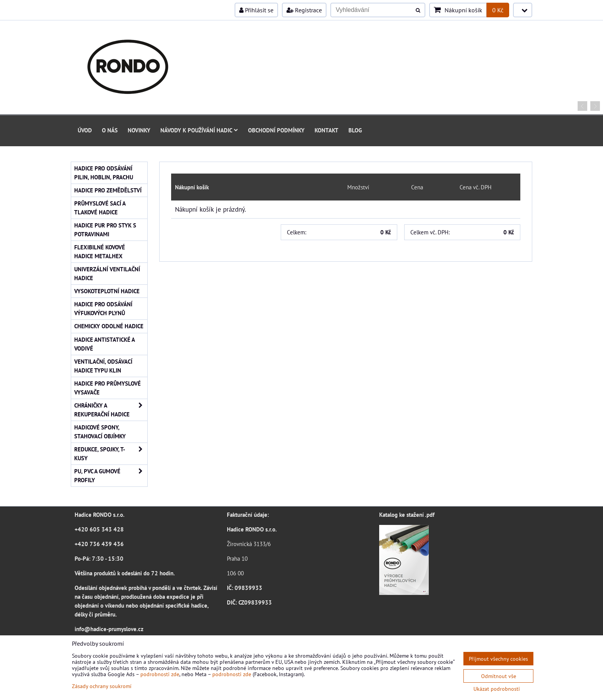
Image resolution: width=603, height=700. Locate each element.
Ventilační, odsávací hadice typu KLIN (103, 366)
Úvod (85, 130)
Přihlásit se (256, 10)
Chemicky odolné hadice (109, 326)
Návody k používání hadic (199, 130)
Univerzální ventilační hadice (107, 273)
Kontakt (326, 130)
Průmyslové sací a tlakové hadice (100, 208)
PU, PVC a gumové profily (111, 476)
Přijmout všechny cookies (498, 659)
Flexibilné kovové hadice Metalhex (100, 251)
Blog (355, 130)
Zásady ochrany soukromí (102, 686)
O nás (110, 130)
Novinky (139, 130)
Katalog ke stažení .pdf (407, 515)
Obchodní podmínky (276, 130)
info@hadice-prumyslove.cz (109, 629)
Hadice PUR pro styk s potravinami (105, 230)
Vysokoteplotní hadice (107, 291)
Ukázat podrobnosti (497, 689)
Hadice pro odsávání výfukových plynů (103, 308)
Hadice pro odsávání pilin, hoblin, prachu (104, 173)
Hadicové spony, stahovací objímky (100, 432)
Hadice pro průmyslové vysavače (107, 388)
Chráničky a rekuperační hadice (111, 410)
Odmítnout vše (499, 676)
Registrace (304, 10)
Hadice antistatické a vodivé (105, 344)
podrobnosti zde (160, 674)
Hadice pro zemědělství (108, 190)
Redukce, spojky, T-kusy (111, 454)
